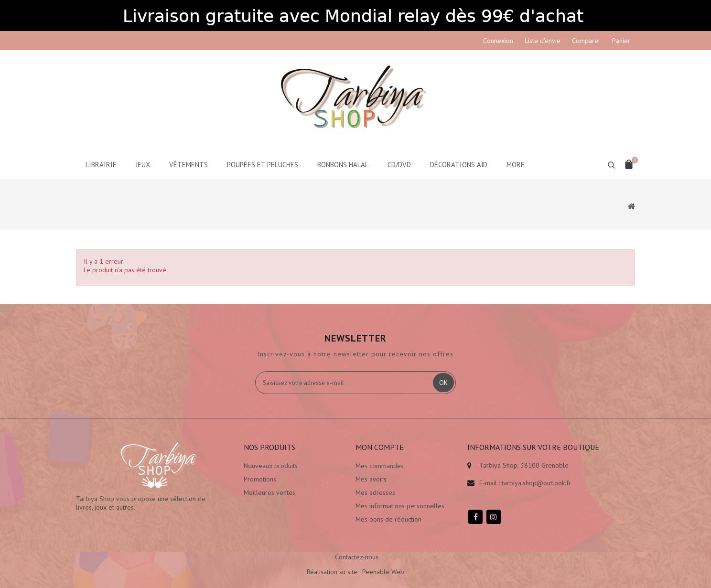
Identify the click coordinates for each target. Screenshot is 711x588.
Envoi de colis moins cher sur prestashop (526, 515)
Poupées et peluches (263, 165)
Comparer (586, 41)
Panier (621, 41)
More (516, 165)
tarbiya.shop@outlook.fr (536, 483)
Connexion (498, 41)
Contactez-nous (357, 547)
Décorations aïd (459, 165)
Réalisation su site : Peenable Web (355, 562)
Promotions (260, 479)
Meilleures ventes (269, 492)
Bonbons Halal (343, 165)
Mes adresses (375, 492)
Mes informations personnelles (400, 506)
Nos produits (269, 447)
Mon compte (380, 447)
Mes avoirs (371, 479)
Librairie (101, 165)
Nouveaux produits (271, 466)
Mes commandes (380, 466)
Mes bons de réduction (388, 519)
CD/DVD (399, 165)
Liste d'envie (543, 41)
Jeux (143, 165)
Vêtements (189, 165)
